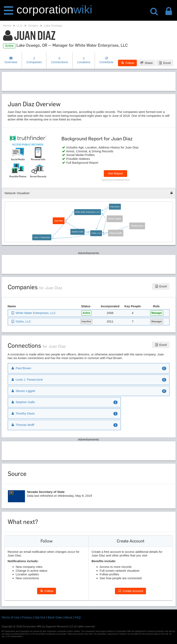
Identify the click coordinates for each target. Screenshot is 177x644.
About (68, 617)
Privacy (27, 617)
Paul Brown (115, 207)
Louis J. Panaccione (42, 237)
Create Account (130, 591)
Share (146, 63)
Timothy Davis (137, 226)
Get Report (115, 173)
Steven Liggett (115, 219)
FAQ (78, 617)
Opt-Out (40, 617)
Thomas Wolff (116, 233)
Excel (165, 63)
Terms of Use (11, 617)
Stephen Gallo (77, 232)
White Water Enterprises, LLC (88, 212)
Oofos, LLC (96, 233)
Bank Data (55, 617)
